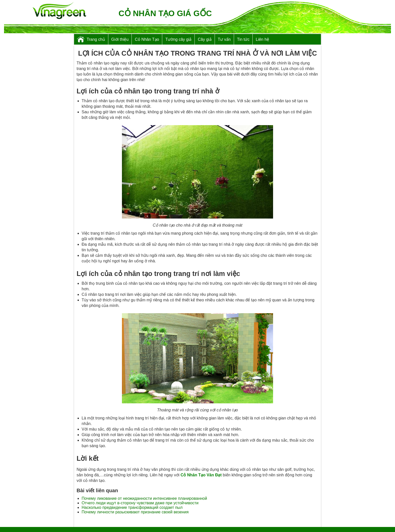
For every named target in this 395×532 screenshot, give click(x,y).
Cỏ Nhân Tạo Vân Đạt (201, 475)
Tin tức (243, 39)
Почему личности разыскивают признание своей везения (135, 512)
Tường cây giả (178, 39)
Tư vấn (224, 39)
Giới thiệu (120, 39)
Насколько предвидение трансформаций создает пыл (132, 507)
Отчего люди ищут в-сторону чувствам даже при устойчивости (140, 503)
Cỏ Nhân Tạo (147, 39)
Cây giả (205, 39)
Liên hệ (262, 39)
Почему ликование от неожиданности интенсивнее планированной (144, 498)
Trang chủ (96, 39)
